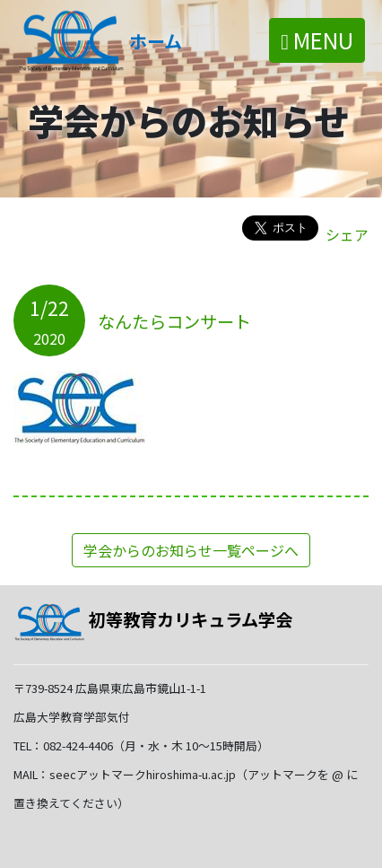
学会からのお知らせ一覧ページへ (191, 550)
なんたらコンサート (174, 321)
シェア (347, 234)
